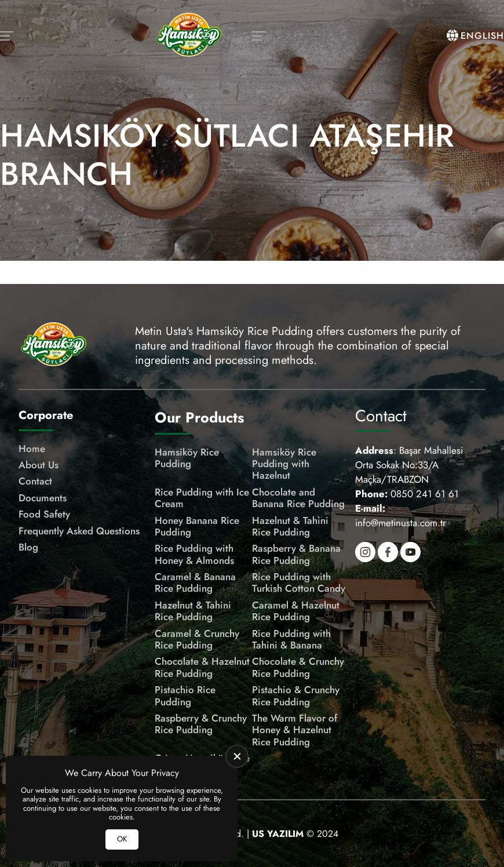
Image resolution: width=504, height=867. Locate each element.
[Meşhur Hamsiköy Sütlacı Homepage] (189, 36)
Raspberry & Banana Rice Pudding (296, 554)
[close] (237, 756)
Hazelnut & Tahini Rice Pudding (290, 527)
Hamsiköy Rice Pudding (187, 458)
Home (32, 449)
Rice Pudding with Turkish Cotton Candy (299, 583)
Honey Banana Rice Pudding (197, 527)
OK (122, 839)
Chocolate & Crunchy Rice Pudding (298, 667)
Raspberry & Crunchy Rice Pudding (201, 724)
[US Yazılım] (278, 834)
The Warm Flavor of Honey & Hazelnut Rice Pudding (295, 730)
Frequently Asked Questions (79, 531)
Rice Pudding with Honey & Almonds (194, 554)
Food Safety (44, 514)
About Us (39, 465)
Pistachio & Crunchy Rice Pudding (296, 696)
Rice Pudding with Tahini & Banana (291, 640)
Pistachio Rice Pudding (185, 696)
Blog (28, 547)
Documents (43, 498)
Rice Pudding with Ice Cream (202, 498)
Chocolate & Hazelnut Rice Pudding (202, 667)
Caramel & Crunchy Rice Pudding (197, 640)
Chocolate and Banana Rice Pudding (298, 498)
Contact (35, 481)
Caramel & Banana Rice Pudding (195, 583)
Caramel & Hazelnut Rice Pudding (296, 611)
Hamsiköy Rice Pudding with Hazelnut (284, 464)
